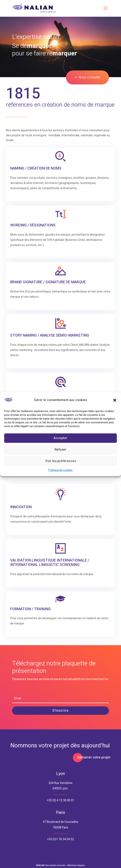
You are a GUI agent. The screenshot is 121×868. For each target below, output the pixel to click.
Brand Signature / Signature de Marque (48, 282)
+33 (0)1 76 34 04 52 (60, 839)
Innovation (21, 507)
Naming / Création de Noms (36, 168)
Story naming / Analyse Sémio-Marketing (50, 335)
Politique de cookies (60, 470)
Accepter (60, 438)
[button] (115, 400)
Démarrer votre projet (94, 757)
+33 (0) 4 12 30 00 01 (61, 800)
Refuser (60, 450)
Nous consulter (89, 77)
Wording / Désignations (33, 225)
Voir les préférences (61, 461)
